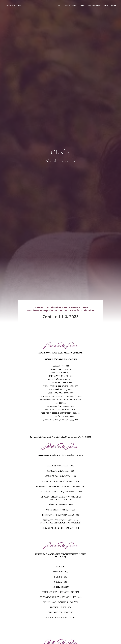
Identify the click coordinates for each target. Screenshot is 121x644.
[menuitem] (59, 5)
